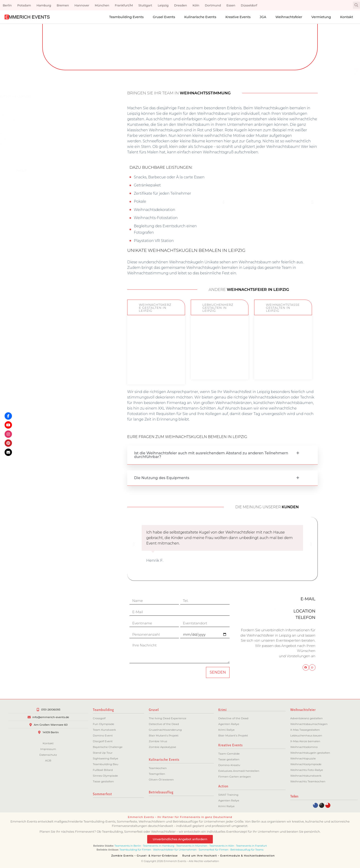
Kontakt (347, 17)
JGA (263, 17)
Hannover (82, 5)
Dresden (180, 5)
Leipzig (163, 5)
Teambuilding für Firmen (135, 850)
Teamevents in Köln (222, 846)
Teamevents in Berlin (128, 846)
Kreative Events (238, 17)
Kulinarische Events (200, 17)
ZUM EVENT (156, 372)
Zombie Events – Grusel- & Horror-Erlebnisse (145, 856)
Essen (231, 5)
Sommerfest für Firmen (213, 850)
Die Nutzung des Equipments (162, 478)
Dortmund (213, 5)
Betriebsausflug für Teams (247, 850)
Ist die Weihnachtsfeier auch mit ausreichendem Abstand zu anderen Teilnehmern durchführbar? (211, 455)
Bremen (63, 5)
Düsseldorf (249, 5)
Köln (196, 5)
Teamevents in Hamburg (159, 846)
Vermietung (321, 17)
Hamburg (44, 5)
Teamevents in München (192, 846)
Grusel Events (164, 17)
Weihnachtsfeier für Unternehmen (175, 850)
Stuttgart (145, 5)
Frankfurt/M (124, 5)
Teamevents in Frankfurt (251, 846)
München (102, 5)
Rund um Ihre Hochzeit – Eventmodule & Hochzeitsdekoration (229, 856)
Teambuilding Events (126, 17)
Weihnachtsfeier (289, 17)
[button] (356, 5)
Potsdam (24, 5)
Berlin (7, 5)
